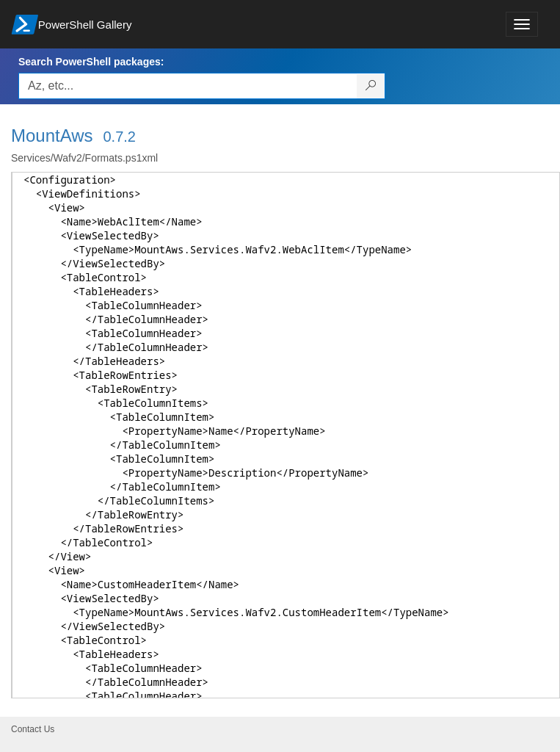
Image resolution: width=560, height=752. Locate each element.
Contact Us (33, 729)
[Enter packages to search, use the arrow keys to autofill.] (188, 86)
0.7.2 (120, 137)
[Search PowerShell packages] (371, 86)
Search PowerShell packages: (91, 62)
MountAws (52, 135)
